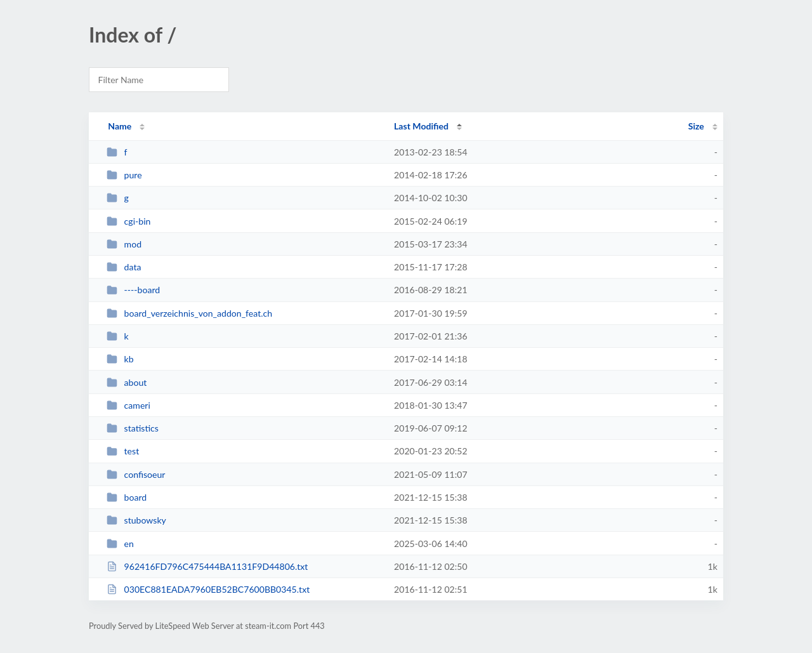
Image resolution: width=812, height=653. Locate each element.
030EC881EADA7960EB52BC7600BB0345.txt (208, 589)
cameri (128, 405)
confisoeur (136, 474)
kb (120, 359)
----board (133, 290)
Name (120, 126)
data (124, 267)
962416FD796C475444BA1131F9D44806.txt (207, 566)
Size (696, 126)
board (127, 497)
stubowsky (136, 520)
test (123, 451)
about (127, 382)
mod (124, 244)
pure (124, 175)
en (120, 544)
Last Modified (421, 126)
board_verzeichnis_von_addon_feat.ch (189, 313)
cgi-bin (128, 221)
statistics (133, 428)
